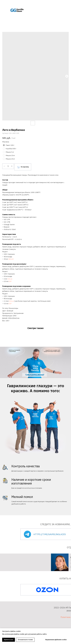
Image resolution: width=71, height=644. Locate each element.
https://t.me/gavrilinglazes (50, 534)
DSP (10, 281)
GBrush (11, 259)
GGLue (10, 279)
